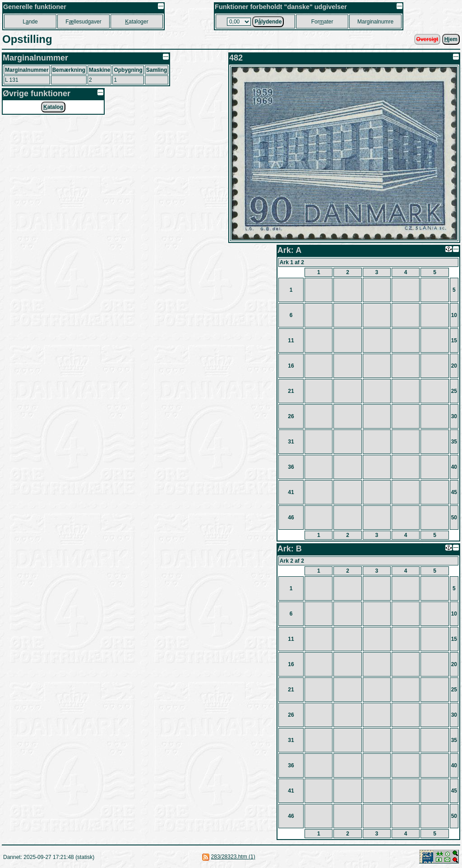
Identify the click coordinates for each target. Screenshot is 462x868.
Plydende (268, 22)
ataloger (136, 22)
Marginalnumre (375, 22)
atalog (53, 107)
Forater (322, 22)
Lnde (30, 22)
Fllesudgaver (83, 22)
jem (451, 39)
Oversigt (427, 39)
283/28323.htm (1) (233, 857)
